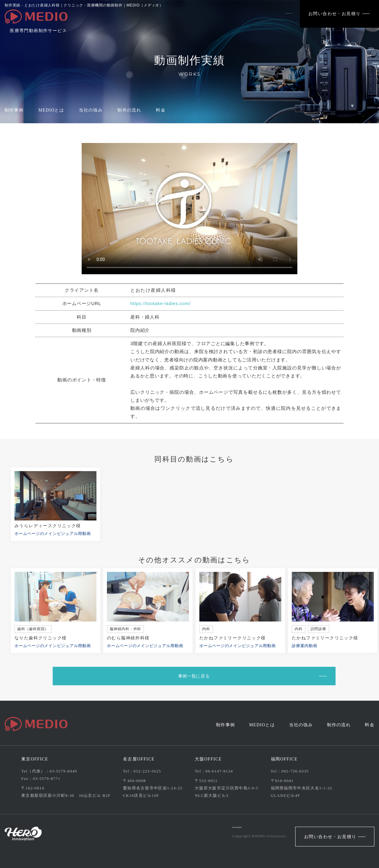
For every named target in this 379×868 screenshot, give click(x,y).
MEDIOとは (51, 110)
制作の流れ (129, 110)
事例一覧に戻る (190, 676)
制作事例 (14, 110)
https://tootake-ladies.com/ (160, 303)
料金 (161, 110)
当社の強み (91, 110)
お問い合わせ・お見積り (334, 14)
